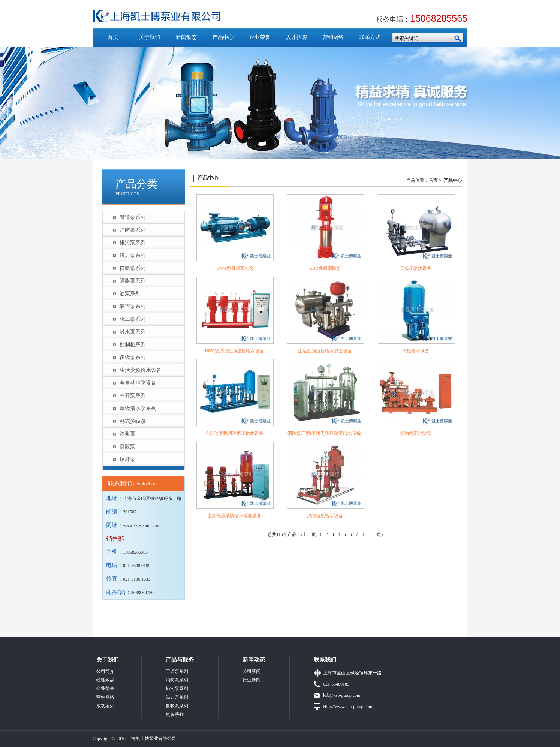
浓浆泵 (127, 434)
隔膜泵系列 (133, 281)
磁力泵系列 (133, 255)
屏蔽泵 (127, 447)
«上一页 (308, 534)
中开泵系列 (133, 396)
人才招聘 (296, 37)
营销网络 (333, 37)
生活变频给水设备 (141, 370)
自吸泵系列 (133, 268)
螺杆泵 (127, 459)
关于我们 (150, 37)
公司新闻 (252, 671)
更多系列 (175, 714)
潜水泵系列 (133, 332)
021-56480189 (336, 684)
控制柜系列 (133, 345)
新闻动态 (186, 37)
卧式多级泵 (133, 421)
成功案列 (105, 706)
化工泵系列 (133, 319)
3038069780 (142, 593)
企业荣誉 (260, 37)
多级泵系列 (133, 357)
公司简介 (105, 671)
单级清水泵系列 (138, 408)
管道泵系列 (133, 217)
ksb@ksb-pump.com (342, 695)
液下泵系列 (133, 306)
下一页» (376, 534)
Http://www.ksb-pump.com (348, 707)
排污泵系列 (133, 243)
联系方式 (370, 37)
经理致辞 (105, 680)
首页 (113, 37)
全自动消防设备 (138, 383)
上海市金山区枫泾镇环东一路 (352, 673)
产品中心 (223, 37)
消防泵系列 (133, 230)
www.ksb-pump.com (142, 525)
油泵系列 (130, 294)
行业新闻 (252, 680)
